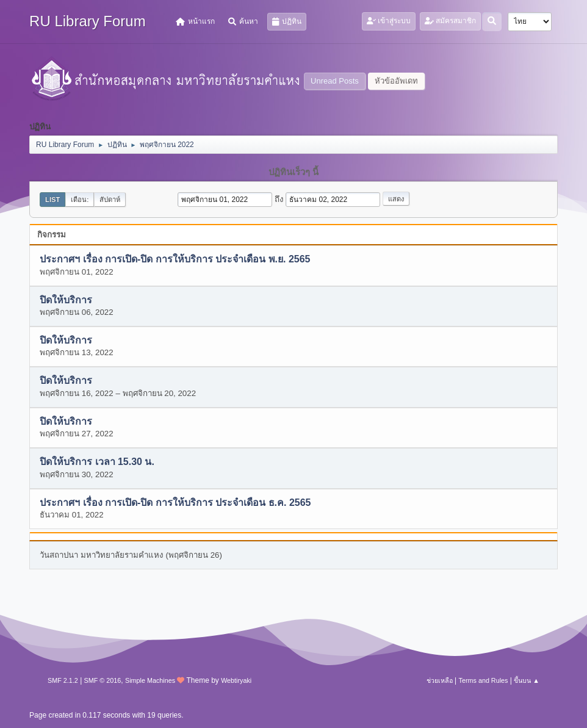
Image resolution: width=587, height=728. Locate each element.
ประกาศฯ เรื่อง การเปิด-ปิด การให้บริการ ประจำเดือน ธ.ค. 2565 (175, 503)
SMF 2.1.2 (63, 680)
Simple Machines (150, 680)
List (52, 200)
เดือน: (80, 200)
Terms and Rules (484, 680)
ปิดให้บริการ (66, 300)
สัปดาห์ (110, 200)
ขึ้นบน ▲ (527, 680)
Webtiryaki (236, 680)
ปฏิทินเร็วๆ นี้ (293, 172)
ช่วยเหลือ (440, 680)
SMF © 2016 (103, 680)
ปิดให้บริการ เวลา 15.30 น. (97, 462)
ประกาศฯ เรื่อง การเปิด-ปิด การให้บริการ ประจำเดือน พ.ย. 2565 (175, 260)
